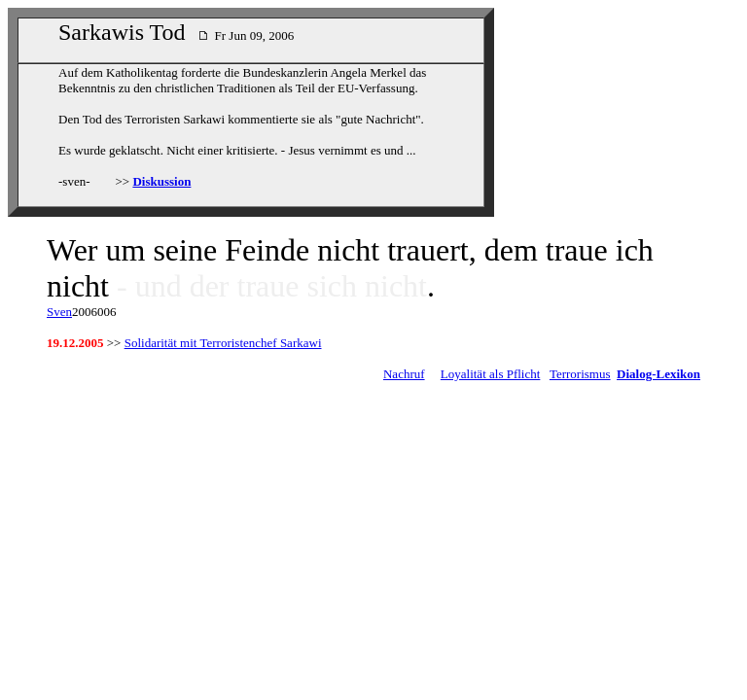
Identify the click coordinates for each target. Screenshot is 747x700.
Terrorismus (580, 374)
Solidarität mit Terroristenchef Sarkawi (223, 343)
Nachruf (404, 374)
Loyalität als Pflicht (491, 374)
